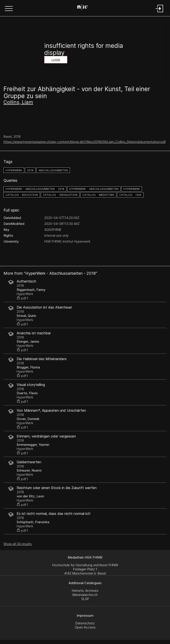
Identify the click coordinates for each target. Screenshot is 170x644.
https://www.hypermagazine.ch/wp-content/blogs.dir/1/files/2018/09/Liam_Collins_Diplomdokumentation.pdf (85, 142)
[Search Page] (84, 8)
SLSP (85, 599)
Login (56, 60)
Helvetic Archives (85, 591)
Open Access (85, 627)
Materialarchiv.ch (85, 595)
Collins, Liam (18, 102)
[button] (9, 9)
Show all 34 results (18, 544)
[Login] (159, 13)
